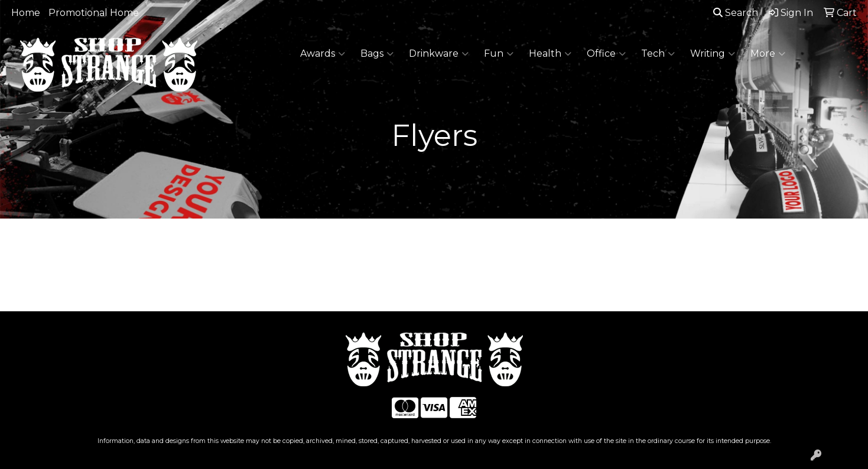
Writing (713, 54)
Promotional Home (94, 13)
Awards (323, 54)
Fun (499, 54)
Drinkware (439, 54)
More (768, 54)
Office (606, 54)
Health (550, 54)
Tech (658, 54)
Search (736, 13)
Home (26, 13)
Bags (377, 54)
